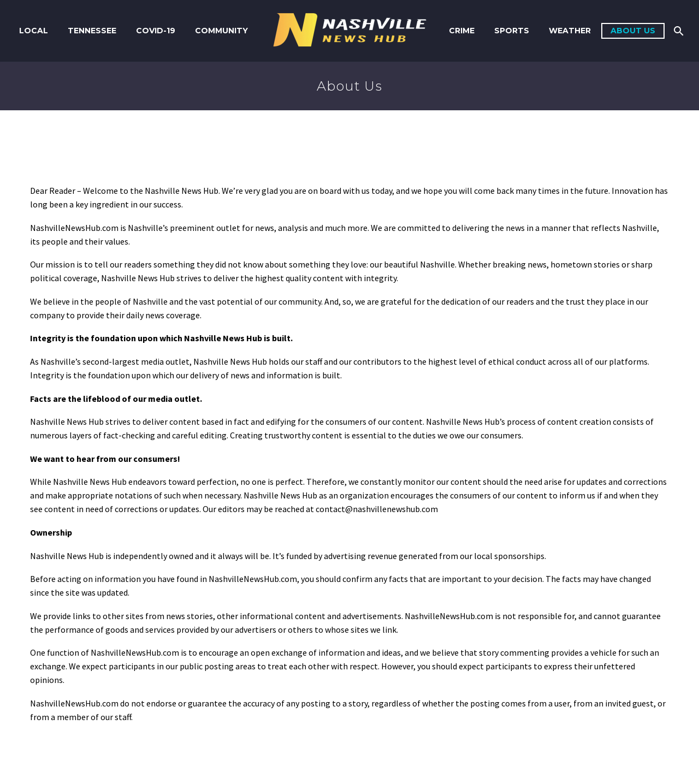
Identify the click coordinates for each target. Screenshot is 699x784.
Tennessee (92, 31)
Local (34, 31)
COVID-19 (156, 31)
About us (633, 31)
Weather (570, 31)
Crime (462, 31)
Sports (512, 31)
